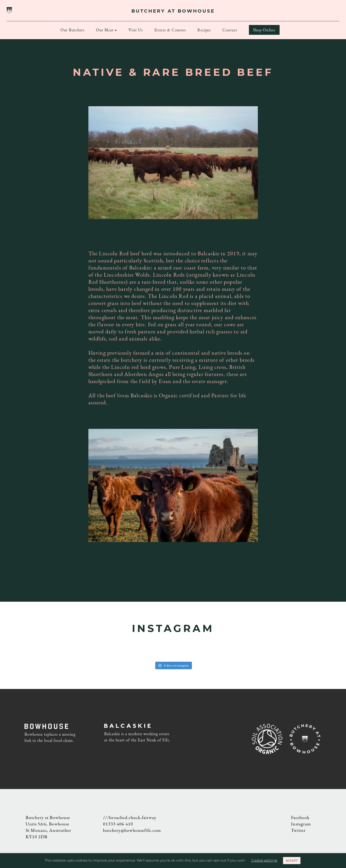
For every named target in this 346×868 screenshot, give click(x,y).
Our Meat (105, 30)
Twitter (298, 830)
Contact (230, 30)
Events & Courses (170, 30)
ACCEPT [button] (292, 860)
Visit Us (136, 30)
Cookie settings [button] (264, 860)
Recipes (204, 30)
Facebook (300, 817)
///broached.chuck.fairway (130, 817)
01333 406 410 (118, 824)
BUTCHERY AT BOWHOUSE (173, 11)
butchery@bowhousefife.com (132, 830)
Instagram (301, 824)
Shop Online (264, 30)
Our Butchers (72, 30)
